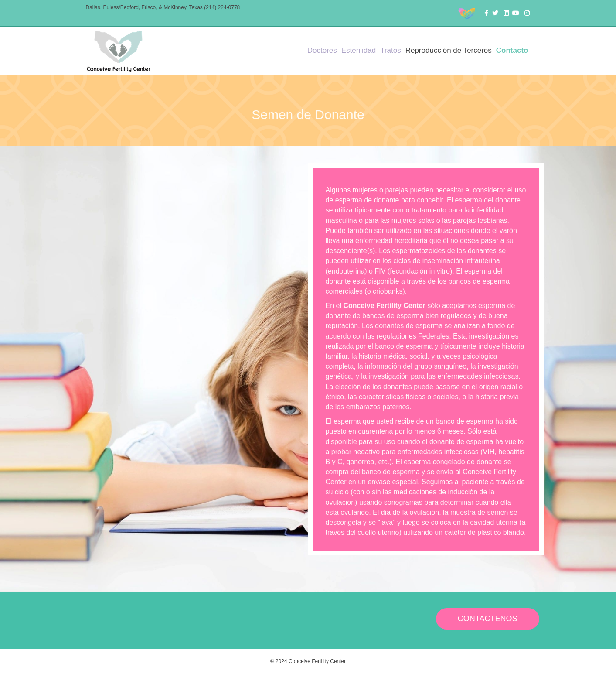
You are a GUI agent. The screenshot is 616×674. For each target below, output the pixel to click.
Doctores (322, 50)
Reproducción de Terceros (449, 50)
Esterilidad (359, 50)
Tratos (391, 50)
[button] (488, 619)
